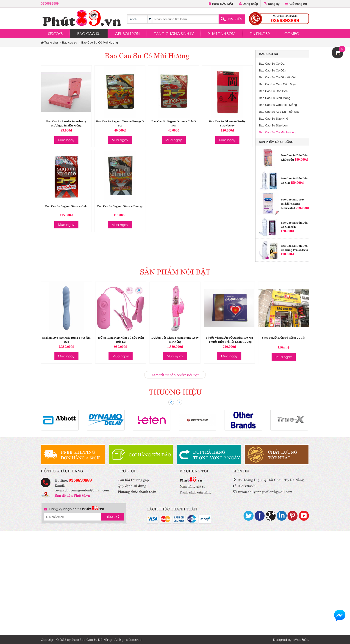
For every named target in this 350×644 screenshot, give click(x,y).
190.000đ (287, 254)
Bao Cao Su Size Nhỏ (274, 119)
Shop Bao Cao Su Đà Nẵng (92, 639)
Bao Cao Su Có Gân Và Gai (278, 77)
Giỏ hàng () (296, 4)
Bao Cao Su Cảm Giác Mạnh (278, 84)
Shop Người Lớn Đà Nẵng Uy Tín (284, 338)
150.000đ (297, 183)
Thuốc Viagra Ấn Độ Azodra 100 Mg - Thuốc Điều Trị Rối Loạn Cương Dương (229, 342)
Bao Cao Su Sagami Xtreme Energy (120, 206)
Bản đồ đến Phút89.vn (72, 495)
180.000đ (301, 159)
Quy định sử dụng (132, 485)
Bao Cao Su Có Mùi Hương (100, 42)
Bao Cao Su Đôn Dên (273, 91)
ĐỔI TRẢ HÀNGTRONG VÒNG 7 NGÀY (217, 455)
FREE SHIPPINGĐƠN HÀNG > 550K (80, 455)
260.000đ (302, 208)
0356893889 (50, 3)
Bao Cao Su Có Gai (272, 64)
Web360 (301, 639)
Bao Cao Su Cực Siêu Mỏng (278, 105)
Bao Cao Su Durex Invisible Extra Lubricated (293, 204)
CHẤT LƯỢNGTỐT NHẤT (283, 455)
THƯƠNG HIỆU (175, 391)
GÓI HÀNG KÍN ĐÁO (150, 454)
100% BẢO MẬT (221, 4)
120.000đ (287, 231)
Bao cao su (70, 42)
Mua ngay (66, 140)
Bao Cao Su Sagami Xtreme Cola (66, 206)
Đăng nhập (249, 4)
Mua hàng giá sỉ (192, 486)
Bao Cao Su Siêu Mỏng (275, 98)
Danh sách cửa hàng (196, 492)
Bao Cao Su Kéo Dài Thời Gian (280, 112)
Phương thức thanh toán (137, 491)
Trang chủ (49, 42)
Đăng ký (272, 4)
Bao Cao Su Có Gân (273, 70)
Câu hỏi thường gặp (133, 479)
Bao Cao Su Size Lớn (273, 125)
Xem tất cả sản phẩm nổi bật (175, 375)
